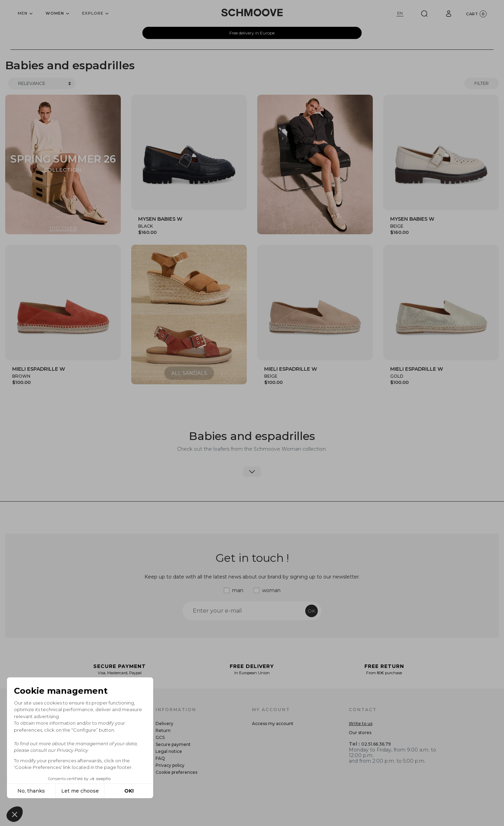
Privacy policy (170, 765)
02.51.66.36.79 (376, 744)
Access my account (273, 723)
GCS (160, 737)
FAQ (160, 758)
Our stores (360, 733)
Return (163, 730)
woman (271, 590)
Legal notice (169, 751)
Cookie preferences (176, 772)
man (238, 590)
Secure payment (173, 744)
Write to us (361, 723)
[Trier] (42, 84)
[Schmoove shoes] (252, 13)
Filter (482, 83)
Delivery (164, 723)
